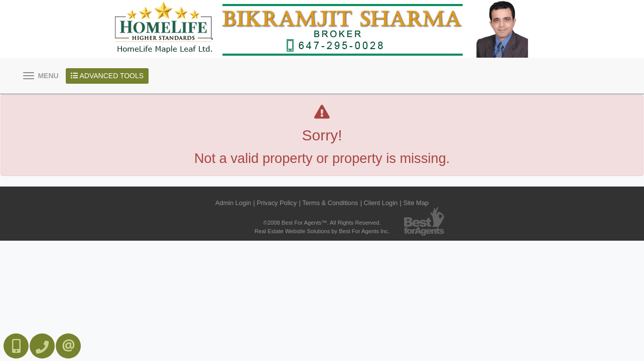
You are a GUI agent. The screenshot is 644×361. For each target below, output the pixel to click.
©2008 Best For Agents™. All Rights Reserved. (322, 223)
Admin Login (233, 203)
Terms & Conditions (330, 203)
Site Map (416, 203)
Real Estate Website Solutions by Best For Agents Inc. (322, 231)
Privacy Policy (277, 203)
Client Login (381, 203)
